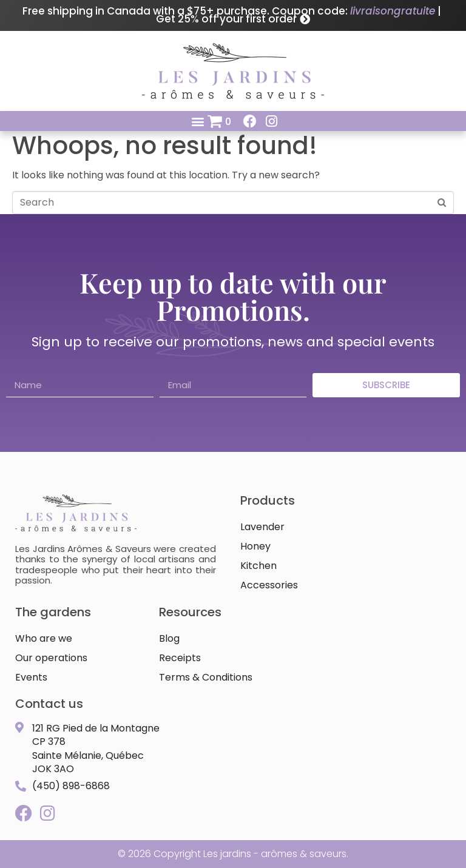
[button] (198, 121)
